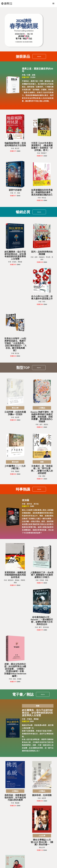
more (39, 56)
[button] (53, 4)
